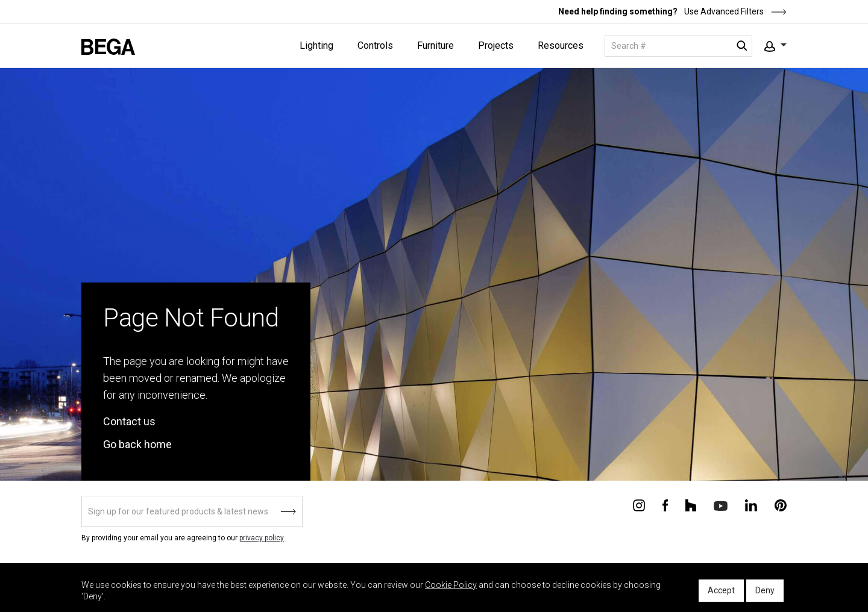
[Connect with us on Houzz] (691, 505)
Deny (765, 590)
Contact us (129, 421)
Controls (375, 45)
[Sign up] (192, 511)
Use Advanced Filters (734, 11)
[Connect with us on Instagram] (639, 505)
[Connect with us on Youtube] (721, 505)
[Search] (678, 46)
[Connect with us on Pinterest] (781, 505)
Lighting (316, 45)
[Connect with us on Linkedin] (751, 505)
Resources (561, 45)
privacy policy (262, 538)
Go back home (137, 444)
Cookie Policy (451, 585)
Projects (496, 45)
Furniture (436, 45)
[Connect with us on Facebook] (665, 505)
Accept (721, 590)
